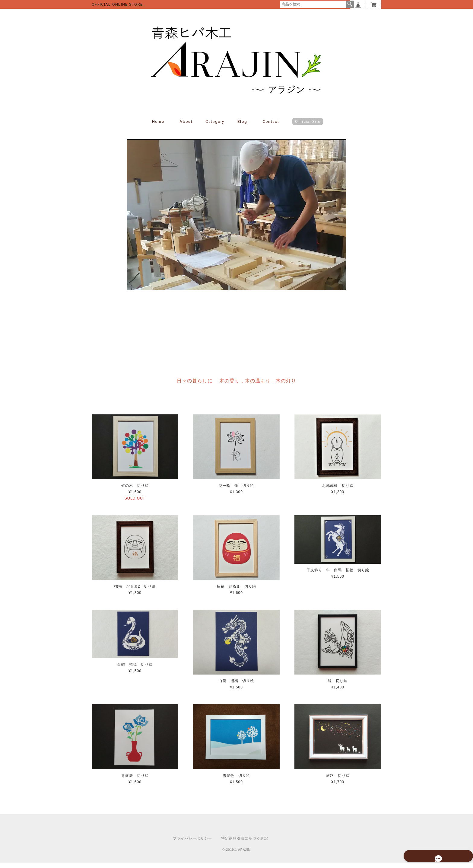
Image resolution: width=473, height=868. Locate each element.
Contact (271, 127)
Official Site (308, 127)
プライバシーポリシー (192, 844)
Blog (242, 127)
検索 (350, 4)
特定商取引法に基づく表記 (245, 844)
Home (158, 127)
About (186, 127)
